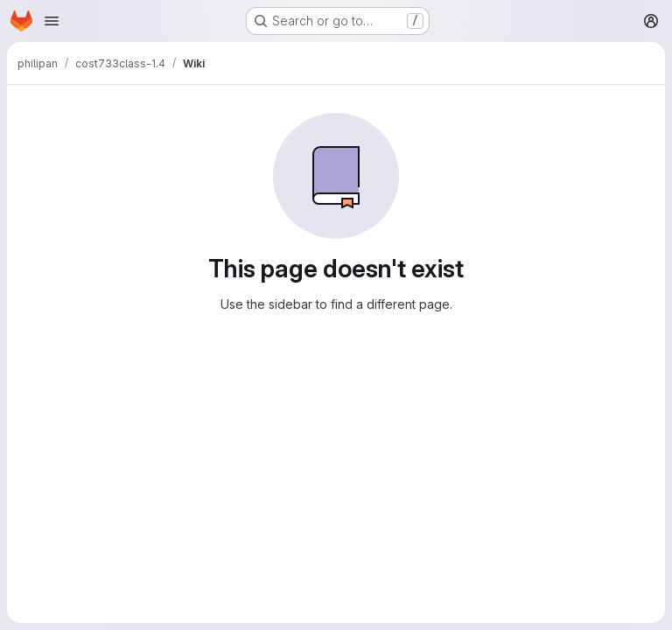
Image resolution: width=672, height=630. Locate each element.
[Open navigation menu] (52, 21)
